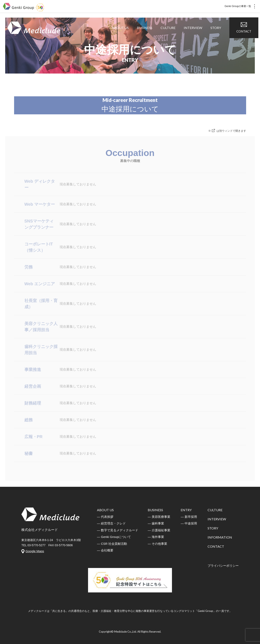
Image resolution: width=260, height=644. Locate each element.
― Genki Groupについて (114, 537)
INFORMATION (220, 537)
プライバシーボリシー (223, 566)
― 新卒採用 (189, 517)
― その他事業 (157, 544)
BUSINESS (146, 33)
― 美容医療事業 (159, 517)
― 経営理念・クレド (111, 523)
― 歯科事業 (156, 523)
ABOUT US (122, 33)
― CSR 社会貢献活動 (112, 544)
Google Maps (35, 551)
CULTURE (170, 33)
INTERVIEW (195, 33)
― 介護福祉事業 (159, 530)
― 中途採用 (189, 523)
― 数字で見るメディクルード (118, 530)
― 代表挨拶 (105, 517)
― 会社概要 (105, 550)
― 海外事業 (156, 537)
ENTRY (186, 510)
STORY (217, 33)
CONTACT (245, 33)
